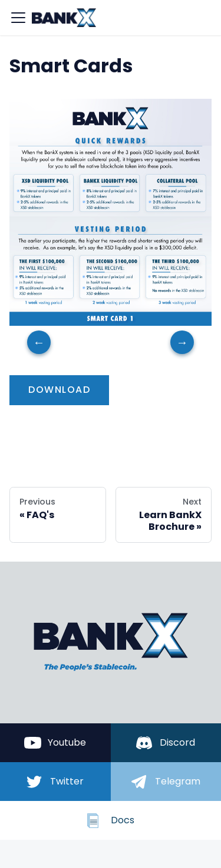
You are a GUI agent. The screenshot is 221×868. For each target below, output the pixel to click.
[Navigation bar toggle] (18, 18)
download (59, 390)
